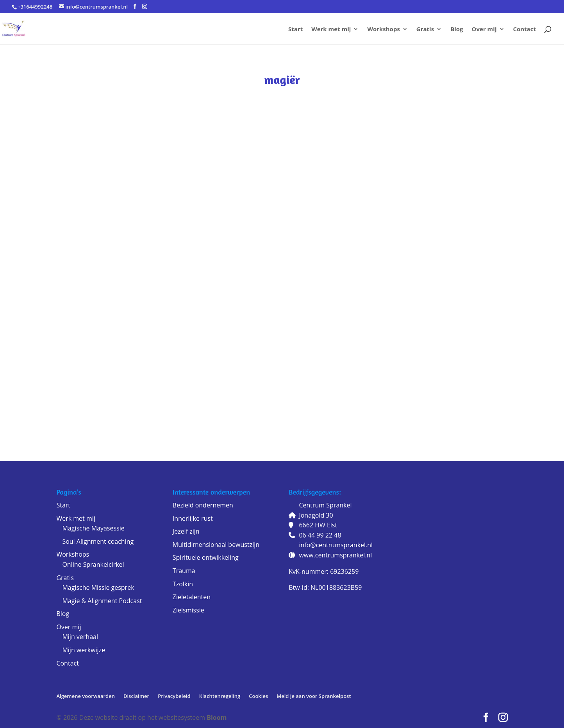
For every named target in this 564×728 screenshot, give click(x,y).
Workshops (383, 29)
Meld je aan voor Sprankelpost (314, 696)
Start (295, 29)
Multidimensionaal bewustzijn (216, 545)
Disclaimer (136, 696)
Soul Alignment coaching (98, 541)
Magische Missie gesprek (98, 587)
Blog (457, 29)
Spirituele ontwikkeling (206, 557)
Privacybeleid (174, 696)
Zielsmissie (188, 610)
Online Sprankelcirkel (93, 564)
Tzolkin (183, 584)
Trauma (184, 571)
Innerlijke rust (193, 518)
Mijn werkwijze (84, 650)
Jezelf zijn (186, 531)
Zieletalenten (192, 597)
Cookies (258, 696)
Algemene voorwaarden (86, 696)
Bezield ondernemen (203, 505)
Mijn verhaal (80, 637)
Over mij (484, 29)
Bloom (217, 717)
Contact (525, 29)
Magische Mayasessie (93, 528)
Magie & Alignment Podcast (102, 601)
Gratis (425, 29)
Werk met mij (331, 29)
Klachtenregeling (220, 696)
